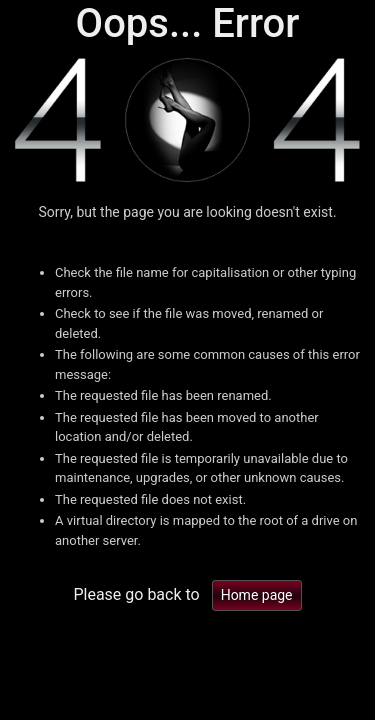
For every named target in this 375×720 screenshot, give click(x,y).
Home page (257, 595)
